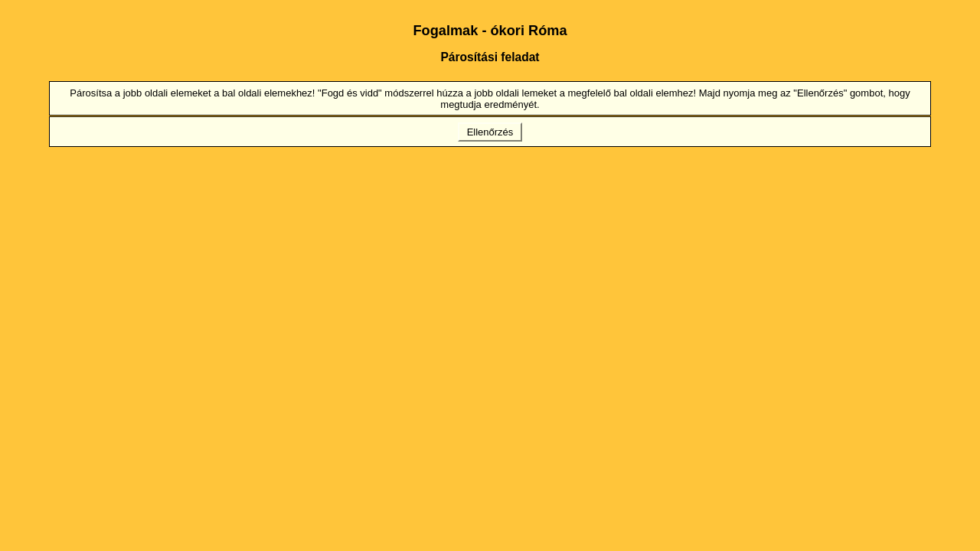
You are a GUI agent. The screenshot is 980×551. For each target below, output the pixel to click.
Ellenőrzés (490, 132)
